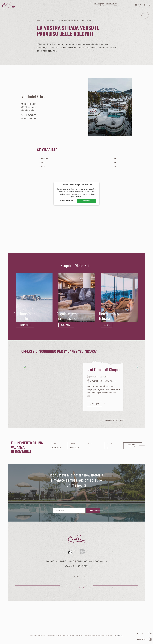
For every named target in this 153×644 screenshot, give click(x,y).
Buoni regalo (142, 639)
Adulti (95, 446)
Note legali (67, 636)
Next (39, 420)
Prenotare (120, 5)
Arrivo (58, 446)
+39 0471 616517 (30, 115)
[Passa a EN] (145, 5)
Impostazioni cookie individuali (95, 636)
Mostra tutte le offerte (115, 420)
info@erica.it (31, 118)
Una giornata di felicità (111, 316)
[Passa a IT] (140, 5)
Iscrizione (93, 511)
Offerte (140, 633)
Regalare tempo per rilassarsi (68, 316)
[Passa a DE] (136, 5)
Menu (143, 19)
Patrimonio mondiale (22, 316)
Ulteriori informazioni (66, 201)
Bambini (114, 446)
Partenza (77, 446)
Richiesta (103, 5)
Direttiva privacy (78, 636)
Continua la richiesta (133, 446)
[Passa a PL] (149, 5)
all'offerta (95, 404)
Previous (28, 420)
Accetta (87, 201)
